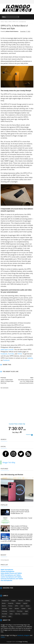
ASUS (22, 606)
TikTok (20, 354)
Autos (11, 609)
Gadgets (14, 601)
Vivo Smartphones (6, 581)
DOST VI (4, 617)
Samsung (4, 609)
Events (28, 606)
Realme (4, 606)
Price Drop (20, 611)
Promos (10, 606)
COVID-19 (12, 611)
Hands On (25, 614)
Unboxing (4, 611)
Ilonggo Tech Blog (9, 463)
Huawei (23, 609)
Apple (26, 611)
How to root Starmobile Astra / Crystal (21, 518)
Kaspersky (11, 603)
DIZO (10, 617)
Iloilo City (18, 614)
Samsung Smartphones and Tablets (12, 579)
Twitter (3, 637)
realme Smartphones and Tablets (11, 577)
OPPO (16, 606)
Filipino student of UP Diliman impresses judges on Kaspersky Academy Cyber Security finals (20, 528)
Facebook (4, 354)
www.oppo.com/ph (7, 350)
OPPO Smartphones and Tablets (11, 575)
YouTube (11, 354)
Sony (29, 609)
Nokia (11, 614)
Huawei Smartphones (8, 572)
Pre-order (5, 614)
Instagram (27, 636)
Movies (4, 603)
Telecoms (21, 601)
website (30, 358)
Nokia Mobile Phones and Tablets (11, 573)
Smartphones (5, 601)
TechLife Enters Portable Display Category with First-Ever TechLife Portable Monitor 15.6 (20, 512)
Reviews (17, 609)
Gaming (28, 601)
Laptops (25, 603)
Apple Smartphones (7, 570)
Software (18, 603)
